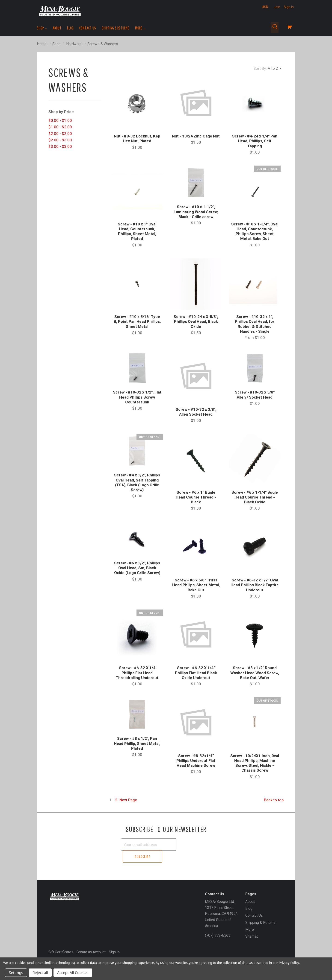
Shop (42, 28)
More (140, 28)
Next (128, 800)
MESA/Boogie (71, 948)
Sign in (289, 7)
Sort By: (260, 68)
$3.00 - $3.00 (60, 146)
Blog (70, 28)
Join (277, 7)
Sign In (114, 940)
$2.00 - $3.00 (60, 140)
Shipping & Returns (116, 28)
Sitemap (252, 924)
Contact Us (88, 28)
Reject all (40, 973)
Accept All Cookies (73, 973)
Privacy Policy (289, 963)
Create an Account (91, 940)
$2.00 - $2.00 (60, 134)
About (57, 28)
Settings (16, 973)
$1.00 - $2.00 (60, 127)
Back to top (274, 800)
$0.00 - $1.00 (60, 120)
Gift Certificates (61, 940)
